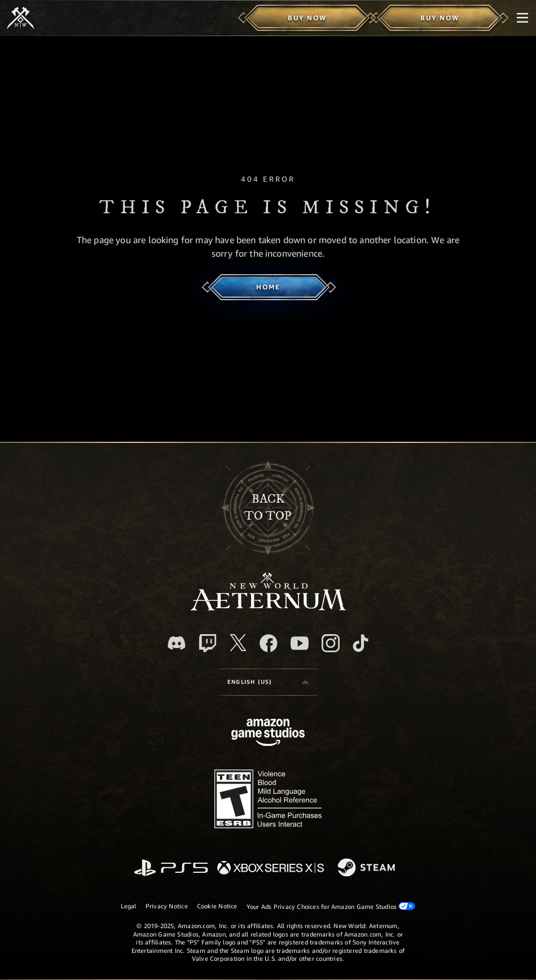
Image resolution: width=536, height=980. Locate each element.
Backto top (268, 507)
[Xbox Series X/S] (271, 869)
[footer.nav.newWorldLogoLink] (268, 607)
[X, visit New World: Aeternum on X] (238, 643)
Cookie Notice (217, 906)
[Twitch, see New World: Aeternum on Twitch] (208, 643)
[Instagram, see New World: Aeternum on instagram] (331, 643)
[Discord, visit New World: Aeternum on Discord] (177, 643)
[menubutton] (522, 18)
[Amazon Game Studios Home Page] (268, 734)
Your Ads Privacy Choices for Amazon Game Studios (331, 906)
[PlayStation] (171, 869)
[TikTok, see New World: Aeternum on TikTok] (361, 643)
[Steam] (368, 868)
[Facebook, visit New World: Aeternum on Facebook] (269, 643)
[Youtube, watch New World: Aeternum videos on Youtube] (300, 643)
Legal (129, 906)
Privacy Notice (167, 906)
